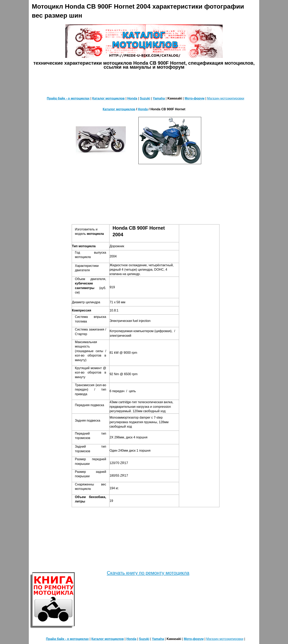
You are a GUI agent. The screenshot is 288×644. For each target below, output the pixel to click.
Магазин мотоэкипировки (226, 98)
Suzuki (145, 98)
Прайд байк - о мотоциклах (68, 98)
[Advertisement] (144, 82)
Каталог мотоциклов (108, 98)
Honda (132, 98)
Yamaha (159, 98)
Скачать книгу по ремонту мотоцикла (148, 573)
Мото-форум (194, 98)
